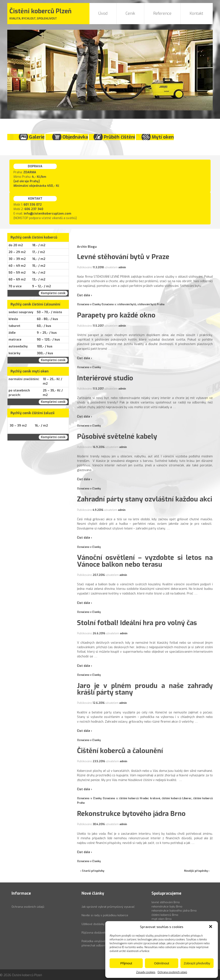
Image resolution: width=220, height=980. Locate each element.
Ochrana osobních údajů (172, 972)
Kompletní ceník (53, 293)
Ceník (130, 13)
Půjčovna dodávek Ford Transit (102, 933)
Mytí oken (163, 137)
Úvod (103, 13)
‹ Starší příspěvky (92, 871)
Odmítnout (162, 963)
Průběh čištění (119, 137)
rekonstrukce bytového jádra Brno (174, 911)
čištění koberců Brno (165, 915)
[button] (211, 927)
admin (122, 267)
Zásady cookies (146, 972)
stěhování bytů (127, 304)
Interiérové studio (105, 378)
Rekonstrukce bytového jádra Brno (131, 814)
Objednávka (75, 137)
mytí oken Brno (162, 919)
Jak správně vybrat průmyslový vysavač (108, 907)
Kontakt (196, 13)
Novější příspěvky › (197, 871)
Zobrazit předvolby (197, 963)
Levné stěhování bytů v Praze (123, 257)
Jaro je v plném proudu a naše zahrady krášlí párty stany (145, 689)
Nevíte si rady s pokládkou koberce (105, 915)
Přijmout (126, 963)
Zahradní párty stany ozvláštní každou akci (145, 499)
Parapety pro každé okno (116, 315)
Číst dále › (85, 295)
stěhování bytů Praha (151, 304)
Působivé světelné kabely (117, 436)
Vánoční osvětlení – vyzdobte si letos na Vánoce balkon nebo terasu (145, 561)
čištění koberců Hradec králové (140, 798)
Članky (97, 304)
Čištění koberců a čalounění (120, 751)
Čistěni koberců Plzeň (27, 975)
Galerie (37, 137)
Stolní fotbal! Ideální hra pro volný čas (137, 623)
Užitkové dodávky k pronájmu (101, 924)
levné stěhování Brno (166, 902)
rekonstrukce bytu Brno (167, 907)
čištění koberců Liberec (177, 798)
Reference (162, 13)
